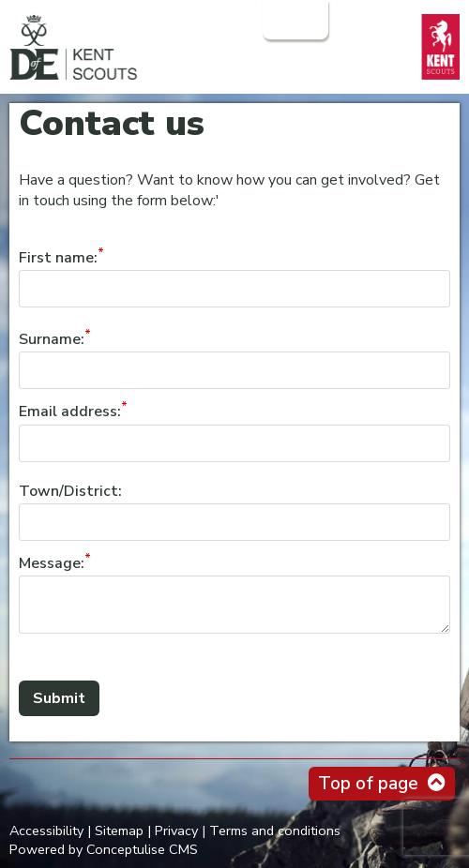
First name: (58, 258)
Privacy (176, 831)
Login (294, 20)
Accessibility (46, 831)
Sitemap (119, 831)
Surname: (52, 339)
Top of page (368, 784)
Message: (52, 563)
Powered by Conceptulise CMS (104, 849)
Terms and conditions (275, 831)
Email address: (70, 412)
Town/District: (70, 491)
